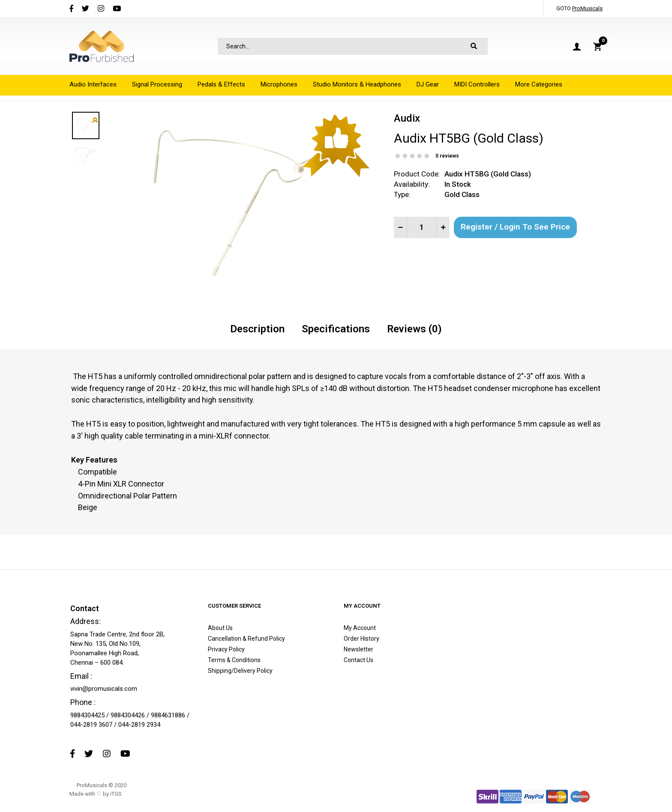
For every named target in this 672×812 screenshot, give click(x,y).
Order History (361, 639)
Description (257, 329)
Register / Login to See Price (515, 227)
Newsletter (358, 649)
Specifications (336, 329)
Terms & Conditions (234, 660)
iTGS (116, 794)
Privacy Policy (226, 649)
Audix (407, 118)
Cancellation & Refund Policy (246, 639)
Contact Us (358, 660)
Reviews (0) (414, 329)
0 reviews (447, 156)
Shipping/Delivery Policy (240, 671)
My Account (360, 628)
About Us (220, 628)
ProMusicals (587, 8)
